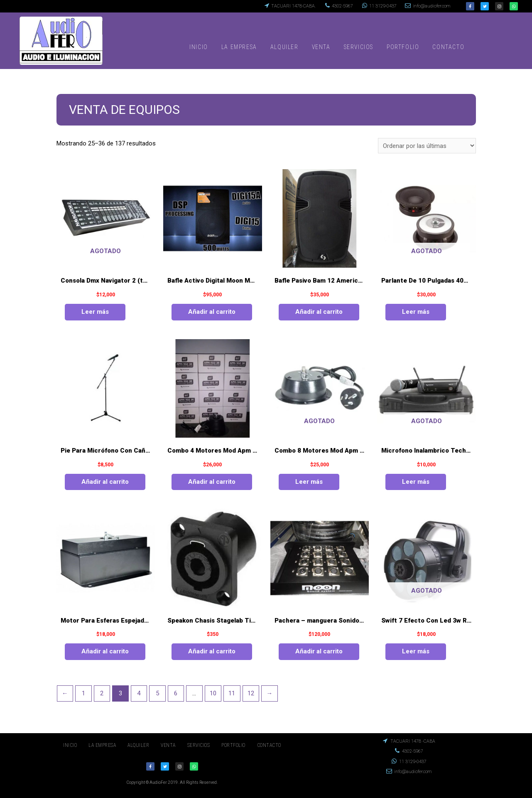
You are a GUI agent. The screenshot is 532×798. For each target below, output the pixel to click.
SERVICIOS (359, 47)
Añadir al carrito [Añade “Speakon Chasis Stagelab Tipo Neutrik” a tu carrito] (212, 651)
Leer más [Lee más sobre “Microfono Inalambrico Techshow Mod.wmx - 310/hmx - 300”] (416, 482)
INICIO (199, 47)
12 (251, 693)
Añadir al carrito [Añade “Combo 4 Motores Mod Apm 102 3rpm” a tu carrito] (212, 482)
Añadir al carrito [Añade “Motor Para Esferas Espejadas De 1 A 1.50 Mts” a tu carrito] (105, 651)
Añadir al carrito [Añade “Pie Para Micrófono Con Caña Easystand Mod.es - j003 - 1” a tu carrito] (105, 482)
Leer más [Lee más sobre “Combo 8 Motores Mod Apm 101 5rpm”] (309, 482)
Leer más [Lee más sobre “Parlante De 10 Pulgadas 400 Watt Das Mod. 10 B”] (416, 312)
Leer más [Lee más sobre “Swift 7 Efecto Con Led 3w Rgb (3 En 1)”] (416, 651)
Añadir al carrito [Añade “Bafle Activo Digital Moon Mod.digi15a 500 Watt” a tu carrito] (212, 312)
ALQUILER (284, 47)
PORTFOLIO (403, 47)
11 (232, 693)
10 (213, 693)
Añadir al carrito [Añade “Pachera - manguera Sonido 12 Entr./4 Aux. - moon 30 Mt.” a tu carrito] (319, 651)
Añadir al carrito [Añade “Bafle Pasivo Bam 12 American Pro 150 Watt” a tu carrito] (319, 312)
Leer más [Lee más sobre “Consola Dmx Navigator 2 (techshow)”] (95, 312)
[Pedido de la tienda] (427, 146)
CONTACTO (448, 47)
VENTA (321, 47)
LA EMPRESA (239, 47)
